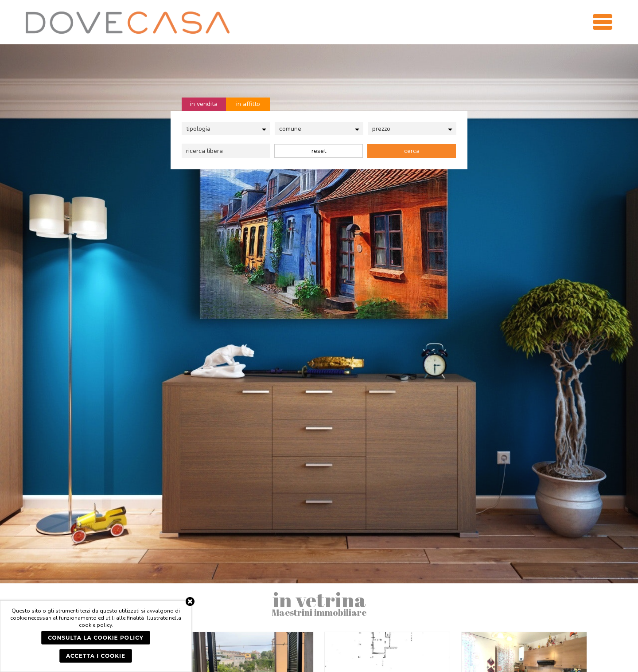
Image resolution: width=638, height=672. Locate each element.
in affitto (248, 104)
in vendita (204, 104)
